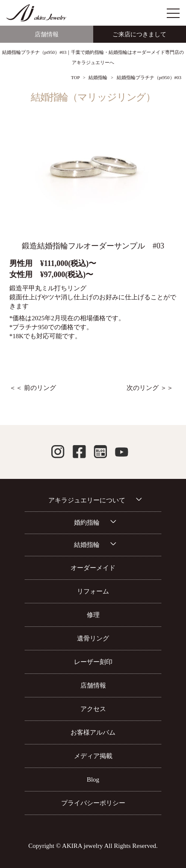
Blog (93, 779)
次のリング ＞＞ (150, 388)
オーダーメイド (93, 568)
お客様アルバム (93, 732)
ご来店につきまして (139, 34)
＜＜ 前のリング (33, 388)
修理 (93, 615)
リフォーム (93, 591)
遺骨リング (93, 638)
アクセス (93, 709)
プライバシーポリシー (93, 803)
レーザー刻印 (93, 662)
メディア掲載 (93, 756)
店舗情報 (47, 34)
